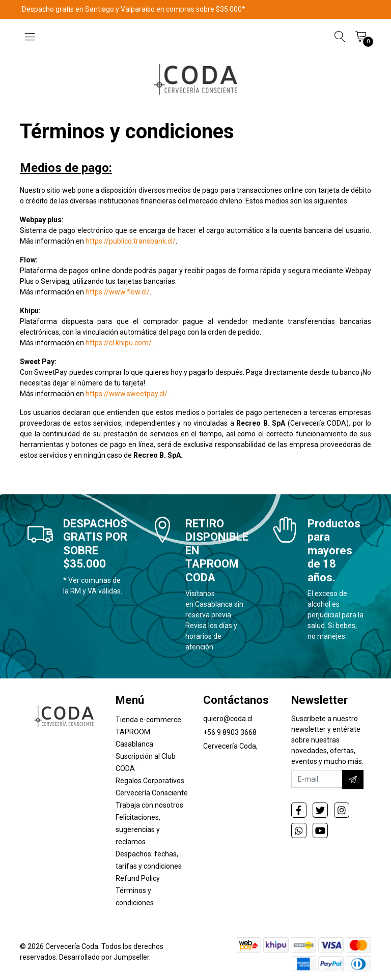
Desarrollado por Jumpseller (104, 957)
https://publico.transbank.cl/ (131, 241)
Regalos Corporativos (150, 781)
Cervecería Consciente (152, 793)
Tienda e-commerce (148, 720)
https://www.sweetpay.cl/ (127, 394)
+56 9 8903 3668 (230, 732)
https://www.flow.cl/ (118, 292)
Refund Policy (138, 878)
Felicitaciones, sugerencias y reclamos (138, 829)
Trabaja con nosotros (149, 805)
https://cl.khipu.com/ (119, 343)
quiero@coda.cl (228, 719)
